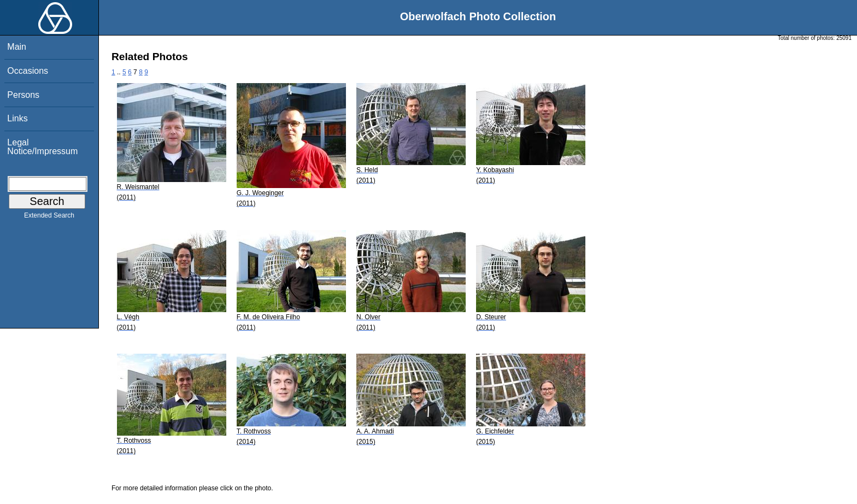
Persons (23, 95)
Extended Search (49, 218)
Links (17, 118)
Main (17, 47)
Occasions (28, 71)
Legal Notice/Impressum (42, 147)
